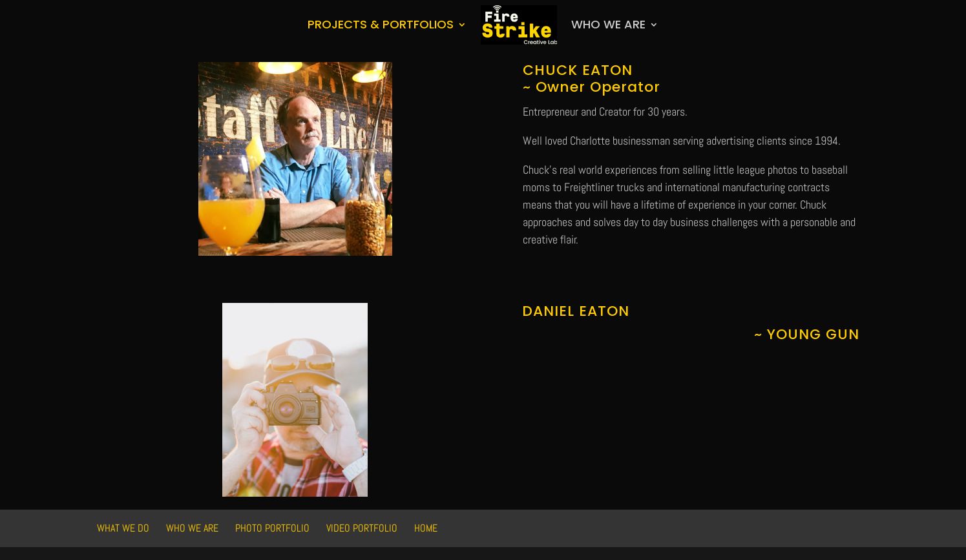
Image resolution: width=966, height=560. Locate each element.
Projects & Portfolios (381, 24)
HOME (426, 528)
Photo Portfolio (272, 528)
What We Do (123, 528)
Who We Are (608, 24)
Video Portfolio (362, 528)
